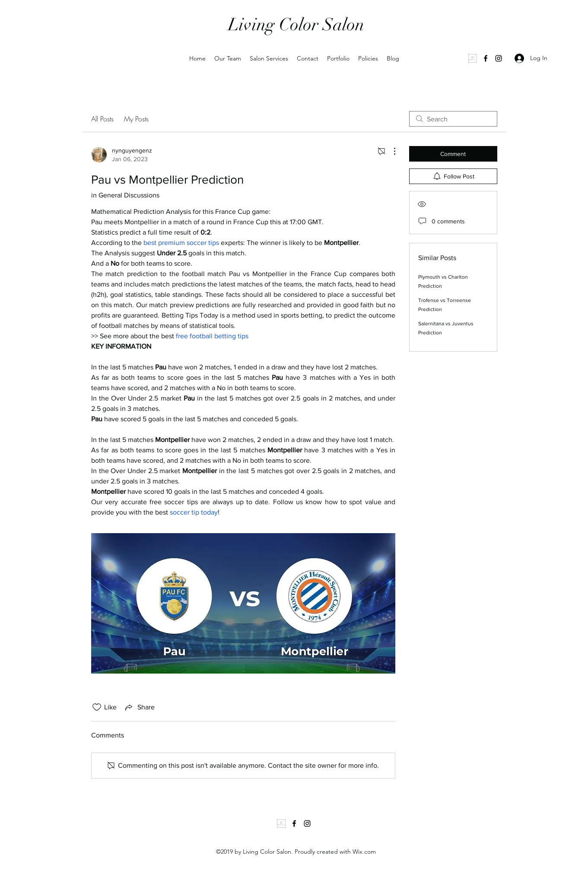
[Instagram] (499, 58)
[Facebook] (486, 58)
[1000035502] (473, 58)
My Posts (136, 119)
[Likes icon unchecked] (97, 707)
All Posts (102, 119)
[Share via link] (139, 707)
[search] (453, 119)
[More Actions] (390, 151)
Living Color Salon (296, 25)
